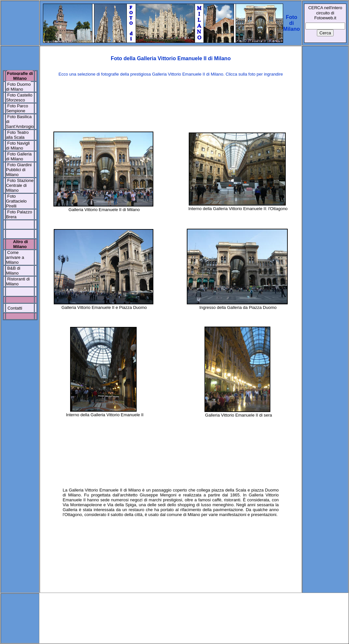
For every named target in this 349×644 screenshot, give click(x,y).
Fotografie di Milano (20, 76)
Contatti (15, 308)
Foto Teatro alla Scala (17, 135)
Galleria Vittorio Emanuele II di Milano (104, 210)
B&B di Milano (13, 271)
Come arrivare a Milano (15, 257)
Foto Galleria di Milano (19, 156)
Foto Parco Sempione (17, 108)
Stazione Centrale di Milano (20, 185)
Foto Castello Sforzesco (19, 98)
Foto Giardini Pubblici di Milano (19, 170)
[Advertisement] (171, 103)
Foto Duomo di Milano (18, 87)
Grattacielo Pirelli (16, 204)
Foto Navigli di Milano (18, 146)
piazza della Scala (229, 490)
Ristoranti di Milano (18, 281)
